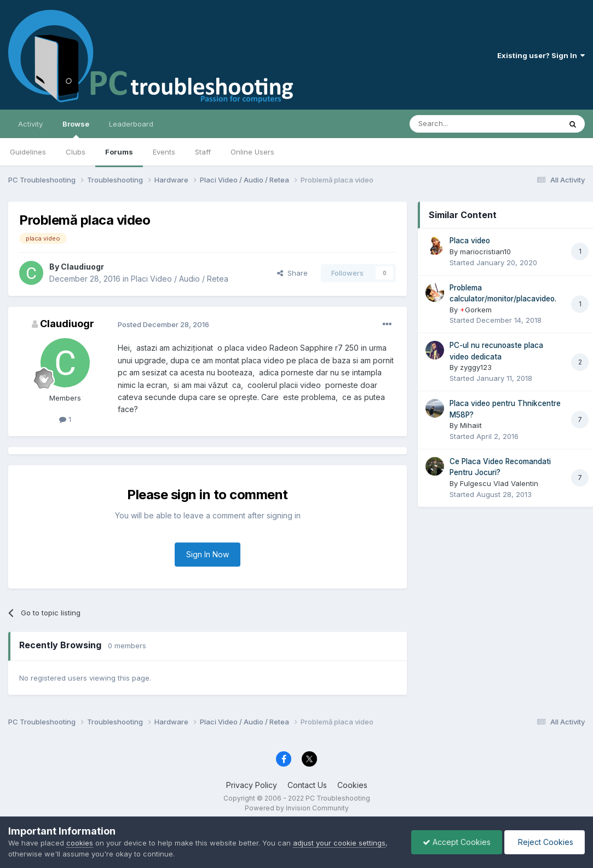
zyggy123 (476, 367)
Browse (76, 129)
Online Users (252, 152)
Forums (119, 152)
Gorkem (476, 310)
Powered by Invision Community (297, 808)
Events (164, 152)
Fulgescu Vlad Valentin (499, 483)
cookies (80, 843)
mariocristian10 (485, 252)
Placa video (470, 241)
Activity (30, 124)
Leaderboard (131, 124)
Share (292, 273)
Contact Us (307, 785)
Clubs (76, 152)
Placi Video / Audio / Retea (180, 279)
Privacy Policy (252, 785)
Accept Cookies (457, 842)
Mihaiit (471, 425)
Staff (203, 152)
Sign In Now (208, 554)
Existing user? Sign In (541, 55)
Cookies (352, 785)
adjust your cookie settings (339, 843)
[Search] (457, 124)
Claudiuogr (82, 267)
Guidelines (28, 152)
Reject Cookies (545, 842)
